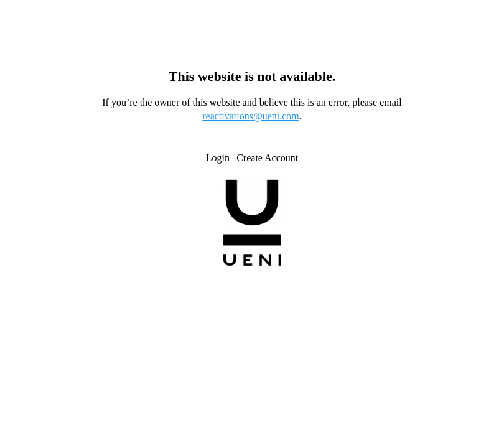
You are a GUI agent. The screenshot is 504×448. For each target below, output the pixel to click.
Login (218, 158)
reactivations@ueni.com (251, 116)
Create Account (267, 158)
